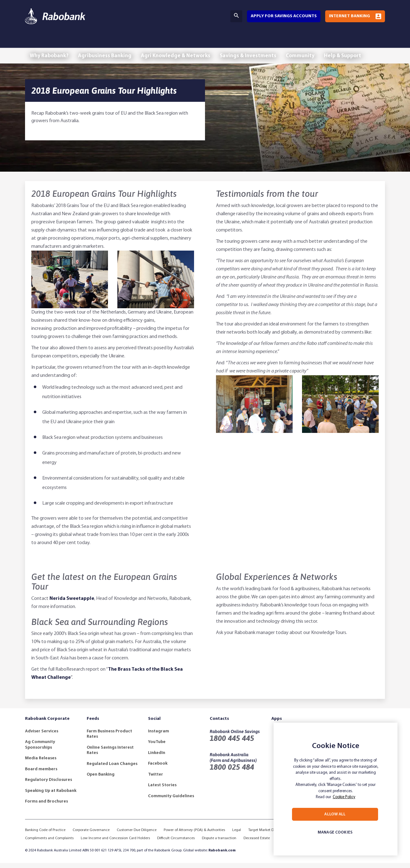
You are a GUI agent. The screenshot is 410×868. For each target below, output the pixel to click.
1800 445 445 (232, 743)
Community (315, 43)
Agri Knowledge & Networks (183, 43)
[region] (336, 789)
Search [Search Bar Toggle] (236, 16)
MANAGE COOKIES (335, 832)
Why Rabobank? (51, 43)
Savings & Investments (259, 43)
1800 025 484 (232, 772)
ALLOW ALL (335, 814)
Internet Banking (349, 16)
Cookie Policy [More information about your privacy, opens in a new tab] (344, 797)
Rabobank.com (222, 855)
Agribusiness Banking (109, 43)
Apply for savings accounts (284, 16)
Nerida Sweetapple (72, 604)
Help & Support (360, 43)
